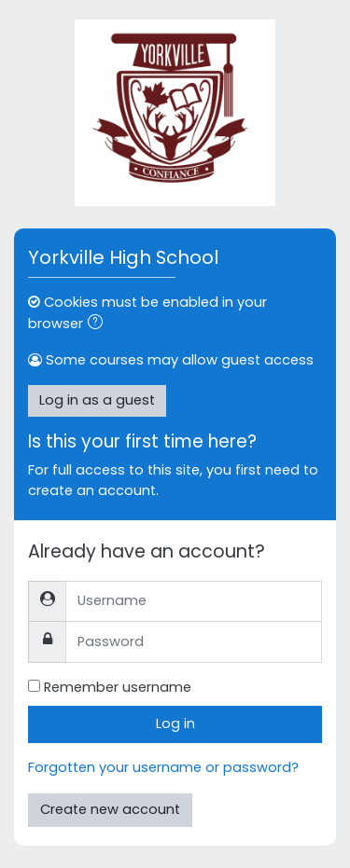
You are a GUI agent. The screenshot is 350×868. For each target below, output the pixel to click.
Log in (175, 723)
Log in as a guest (97, 400)
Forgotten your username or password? (163, 767)
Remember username (118, 687)
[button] (99, 324)
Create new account (110, 809)
